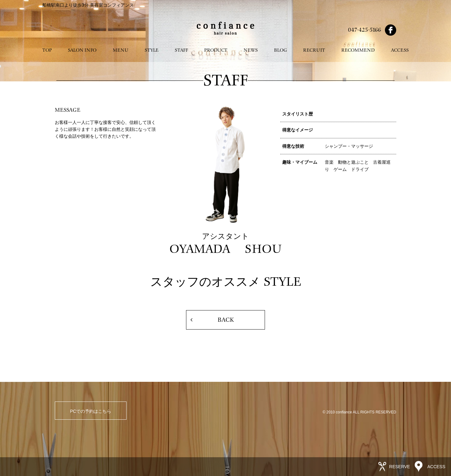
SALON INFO (82, 50)
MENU (121, 50)
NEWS (251, 50)
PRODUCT (216, 50)
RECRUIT (314, 50)
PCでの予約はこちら (91, 411)
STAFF (181, 50)
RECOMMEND (358, 50)
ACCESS (400, 50)
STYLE (152, 50)
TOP (47, 50)
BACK (226, 320)
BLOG (280, 50)
